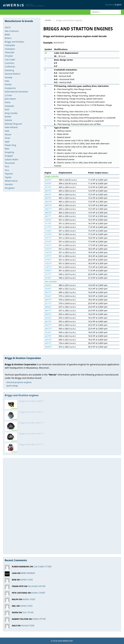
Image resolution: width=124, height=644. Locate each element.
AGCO (8, 27)
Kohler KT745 (39, 619)
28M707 (48, 202)
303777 (48, 292)
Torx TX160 (28, 612)
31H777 (48, 249)
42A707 (48, 340)
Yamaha (9, 184)
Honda (8, 84)
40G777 (48, 325)
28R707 (48, 213)
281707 (48, 187)
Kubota (8, 120)
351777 (48, 303)
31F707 (48, 242)
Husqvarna (10, 88)
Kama (8, 102)
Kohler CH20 (26, 580)
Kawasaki (9, 106)
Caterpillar (10, 45)
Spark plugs (12, 386)
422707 (48, 336)
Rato (7, 149)
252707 (48, 180)
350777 (48, 300)
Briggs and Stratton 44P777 (31, 412)
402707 (48, 321)
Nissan (8, 134)
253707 (48, 183)
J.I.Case (8, 95)
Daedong (9, 70)
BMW (7, 35)
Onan (7, 138)
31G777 (48, 245)
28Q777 (48, 209)
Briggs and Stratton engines (22, 395)
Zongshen (10, 188)
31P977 (48, 260)
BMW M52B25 (28, 573)
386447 (48, 307)
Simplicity (10, 152)
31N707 (48, 252)
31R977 (48, 271)
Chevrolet (10, 52)
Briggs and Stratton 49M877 (31, 401)
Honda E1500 (28, 625)
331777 (48, 274)
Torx (7, 170)
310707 (48, 220)
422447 (48, 332)
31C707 (48, 234)
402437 (48, 318)
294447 (48, 285)
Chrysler (9, 56)
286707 (48, 194)
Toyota (8, 177)
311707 (48, 223)
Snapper (9, 156)
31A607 (48, 231)
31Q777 (48, 263)
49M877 (48, 347)
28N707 (48, 205)
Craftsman (10, 67)
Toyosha (9, 174)
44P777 (48, 343)
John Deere (10, 99)
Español (109, 5)
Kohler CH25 (26, 606)
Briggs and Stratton (14, 42)
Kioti (7, 109)
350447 (48, 296)
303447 (48, 289)
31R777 (48, 267)
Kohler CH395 (38, 593)
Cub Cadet (10, 60)
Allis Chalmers (12, 31)
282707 (48, 191)
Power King (10, 145)
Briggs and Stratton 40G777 (31, 434)
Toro (7, 166)
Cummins (10, 63)
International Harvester (16, 92)
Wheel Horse (11, 181)
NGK (7, 131)
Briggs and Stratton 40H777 (31, 423)
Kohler (8, 117)
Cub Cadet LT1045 (43, 566)
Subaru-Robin (12, 159)
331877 (48, 278)
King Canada (11, 113)
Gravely (8, 77)
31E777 (48, 238)
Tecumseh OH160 (37, 586)
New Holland (11, 127)
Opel (7, 142)
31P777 (48, 256)
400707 (48, 314)
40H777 (48, 329)
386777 (48, 310)
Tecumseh (10, 163)
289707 (48, 198)
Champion (10, 49)
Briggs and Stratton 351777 (31, 444)
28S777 (48, 216)
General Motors (12, 74)
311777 (48, 227)
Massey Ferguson (13, 124)
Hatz (7, 81)
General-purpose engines (19, 382)
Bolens (8, 38)
